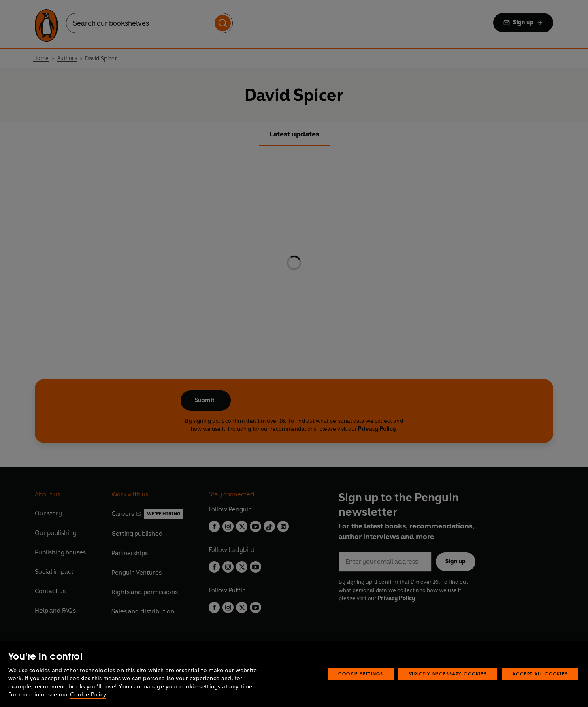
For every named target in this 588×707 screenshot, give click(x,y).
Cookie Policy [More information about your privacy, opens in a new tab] (88, 695)
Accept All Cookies (540, 674)
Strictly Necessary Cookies (448, 674)
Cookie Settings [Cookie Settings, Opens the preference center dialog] (361, 674)
